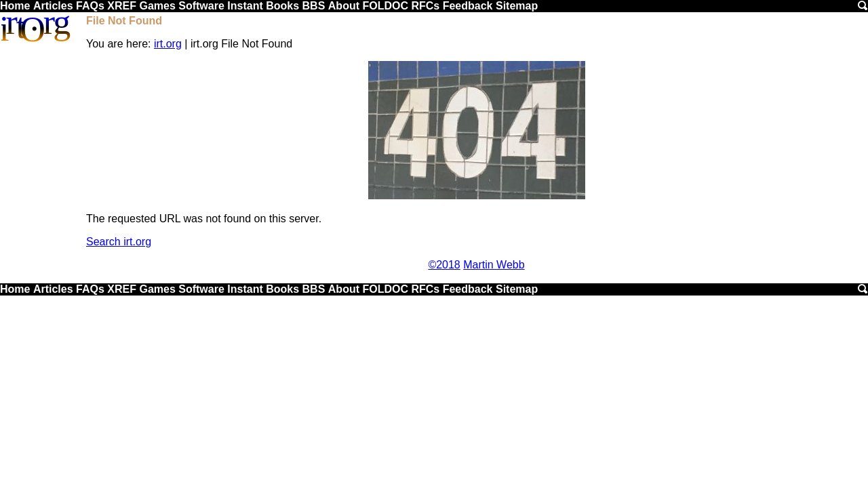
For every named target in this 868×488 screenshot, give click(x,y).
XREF (122, 6)
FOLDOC (385, 6)
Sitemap (517, 6)
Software (201, 6)
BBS (314, 6)
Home (15, 6)
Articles (53, 6)
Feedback (468, 6)
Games (157, 6)
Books (282, 6)
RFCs (425, 6)
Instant (245, 6)
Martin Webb (494, 265)
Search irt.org (119, 242)
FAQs (90, 6)
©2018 (444, 265)
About (344, 6)
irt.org (168, 44)
